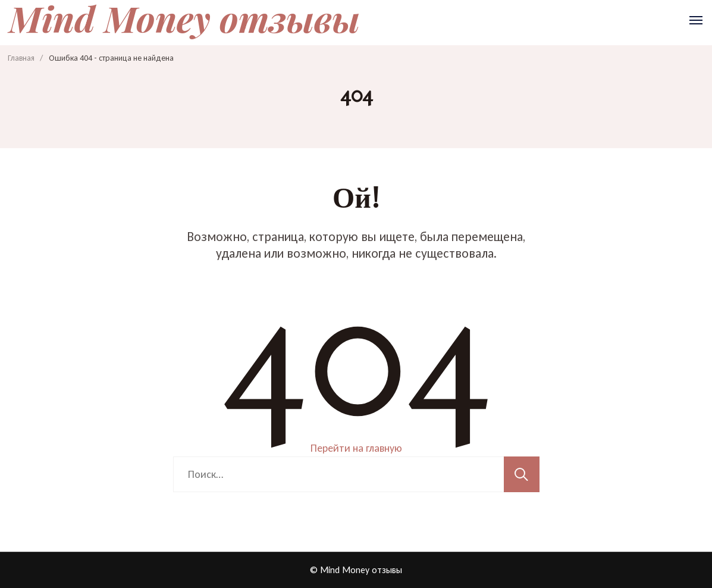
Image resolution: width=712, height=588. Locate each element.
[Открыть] (696, 20)
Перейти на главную (356, 448)
